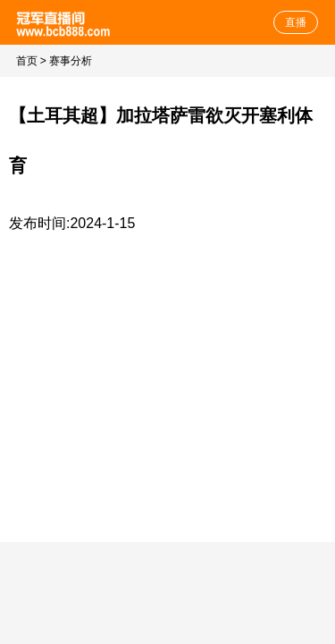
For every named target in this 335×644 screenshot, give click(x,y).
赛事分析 (71, 61)
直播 (296, 22)
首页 (27, 61)
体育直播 (65, 22)
